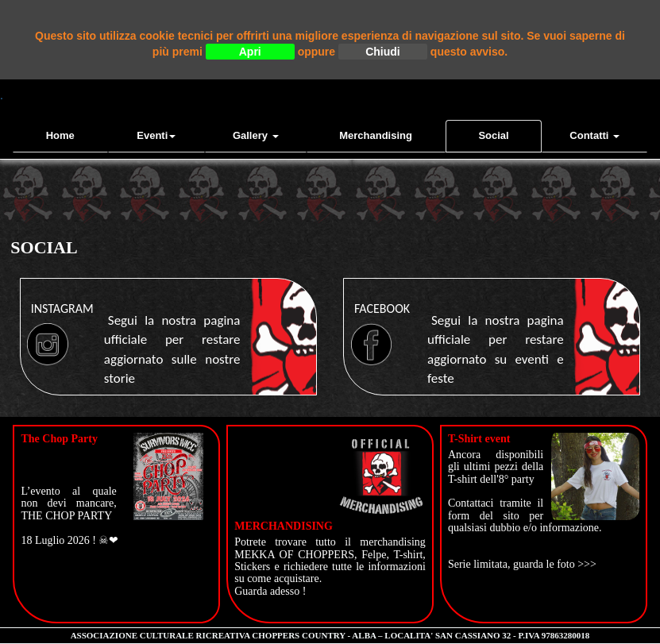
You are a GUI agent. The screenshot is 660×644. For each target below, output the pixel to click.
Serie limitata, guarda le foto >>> (522, 564)
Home (60, 135)
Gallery (256, 135)
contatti (594, 135)
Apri (250, 52)
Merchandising (376, 135)
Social (493, 135)
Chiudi (383, 52)
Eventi (156, 135)
